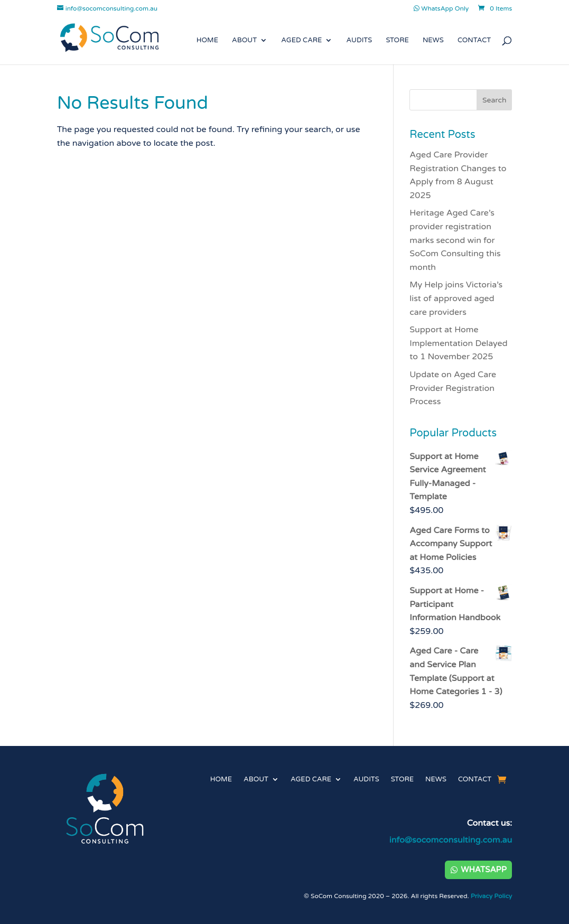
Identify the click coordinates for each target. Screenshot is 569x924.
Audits (360, 40)
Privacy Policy (492, 896)
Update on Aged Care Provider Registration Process (453, 388)
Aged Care (301, 40)
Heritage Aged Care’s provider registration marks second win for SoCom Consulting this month (455, 240)
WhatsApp (483, 870)
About (244, 40)
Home (207, 40)
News (433, 40)
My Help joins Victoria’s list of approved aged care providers (456, 298)
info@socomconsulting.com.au (451, 840)
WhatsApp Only (441, 9)
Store (397, 40)
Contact (474, 40)
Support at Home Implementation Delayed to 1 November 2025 (458, 343)
